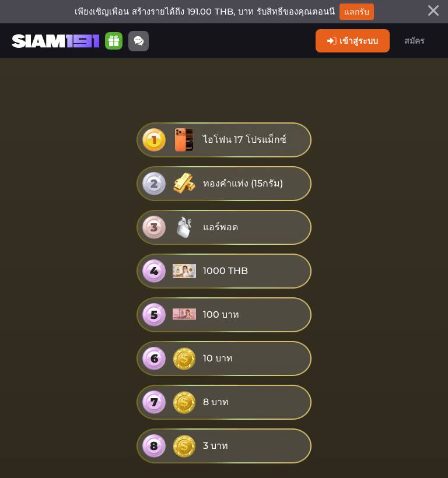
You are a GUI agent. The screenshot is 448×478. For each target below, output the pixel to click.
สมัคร (414, 41)
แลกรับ (357, 12)
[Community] (139, 41)
